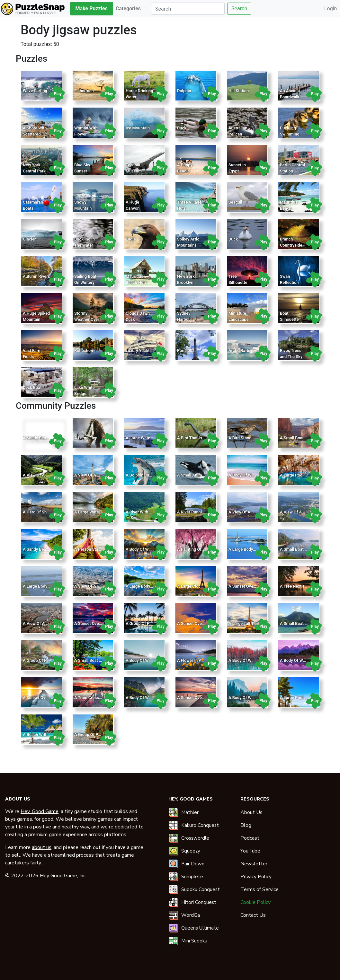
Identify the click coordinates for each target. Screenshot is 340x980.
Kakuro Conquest (200, 825)
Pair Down (193, 864)
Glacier (29, 239)
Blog (246, 825)
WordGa (191, 915)
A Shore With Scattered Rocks (35, 134)
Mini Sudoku (194, 941)
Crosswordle (195, 838)
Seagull (235, 202)
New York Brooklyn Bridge (186, 282)
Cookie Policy (255, 902)
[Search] (188, 9)
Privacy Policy (256, 877)
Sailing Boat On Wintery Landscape (85, 282)
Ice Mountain (138, 128)
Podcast (250, 838)
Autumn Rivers (36, 276)
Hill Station (239, 91)
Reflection (84, 350)
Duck (182, 128)
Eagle (131, 239)
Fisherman (84, 91)
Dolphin (184, 91)
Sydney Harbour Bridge (185, 319)
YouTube (250, 851)
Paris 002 (186, 350)
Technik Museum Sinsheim (134, 171)
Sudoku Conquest (201, 889)
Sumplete (192, 877)
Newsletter (254, 864)
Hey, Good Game (40, 811)
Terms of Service (259, 889)
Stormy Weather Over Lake (87, 319)
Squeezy (191, 851)
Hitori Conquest (199, 902)
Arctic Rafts (239, 350)
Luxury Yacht (138, 350)
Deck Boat (32, 387)
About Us (251, 812)
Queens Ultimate (200, 928)
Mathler (190, 812)
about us (42, 847)
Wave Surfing (35, 91)
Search (239, 9)
